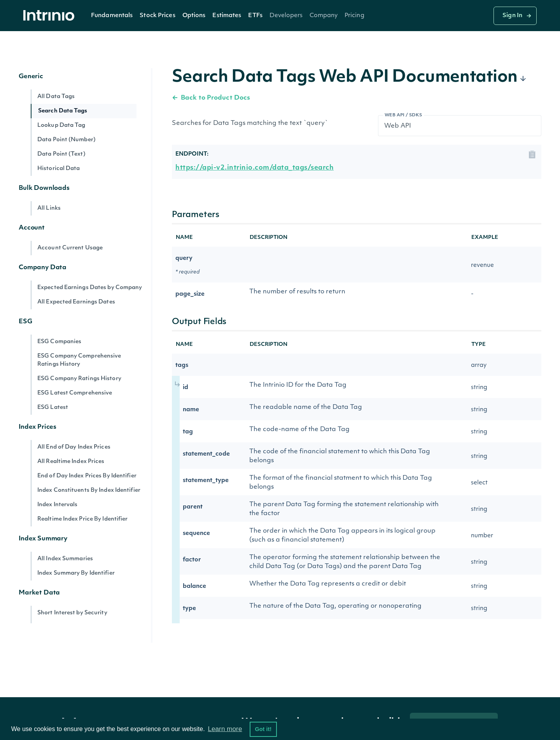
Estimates (227, 16)
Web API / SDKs (403, 115)
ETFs (255, 16)
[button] (112, 16)
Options (194, 16)
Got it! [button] (263, 729)
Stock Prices (157, 16)
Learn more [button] (225, 729)
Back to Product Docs (211, 98)
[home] (51, 16)
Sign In (512, 16)
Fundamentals (112, 16)
